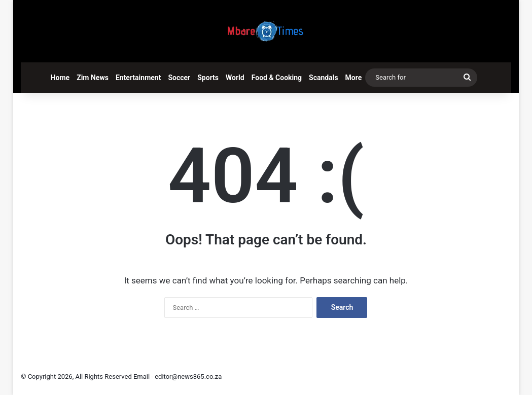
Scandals (324, 78)
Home (60, 78)
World (235, 78)
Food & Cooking (277, 78)
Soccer (179, 78)
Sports (208, 78)
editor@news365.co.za (188, 376)
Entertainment (138, 78)
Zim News (93, 78)
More (354, 78)
